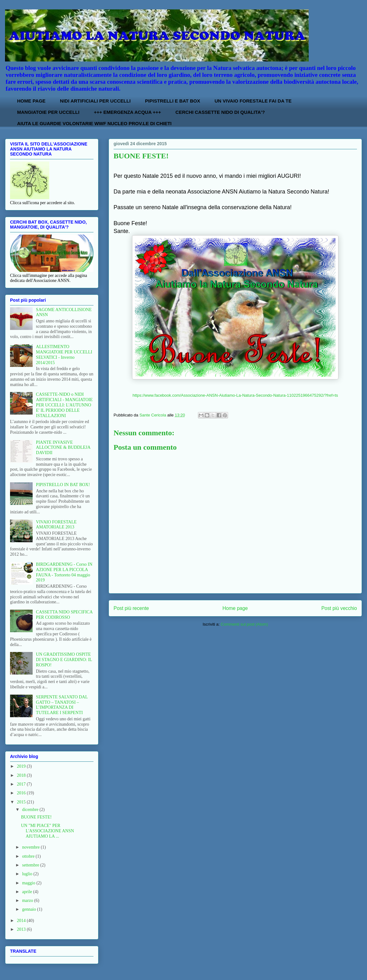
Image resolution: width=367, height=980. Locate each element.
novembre (31, 847)
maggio (29, 883)
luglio (28, 874)
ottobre (29, 856)
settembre (31, 865)
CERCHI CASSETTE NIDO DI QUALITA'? (220, 112)
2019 (22, 766)
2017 (22, 784)
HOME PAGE (32, 101)
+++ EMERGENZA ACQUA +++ (127, 112)
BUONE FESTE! (36, 817)
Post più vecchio (339, 608)
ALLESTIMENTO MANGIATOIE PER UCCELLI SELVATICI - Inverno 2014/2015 (64, 355)
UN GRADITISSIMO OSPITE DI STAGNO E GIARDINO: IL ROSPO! (64, 660)
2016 (22, 793)
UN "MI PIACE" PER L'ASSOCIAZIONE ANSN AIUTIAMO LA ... (48, 831)
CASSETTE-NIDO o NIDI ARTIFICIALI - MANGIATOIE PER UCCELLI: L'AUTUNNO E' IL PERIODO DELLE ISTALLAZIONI (64, 405)
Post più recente (131, 608)
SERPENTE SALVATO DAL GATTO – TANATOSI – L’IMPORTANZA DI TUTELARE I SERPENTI (62, 705)
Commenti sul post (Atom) (244, 624)
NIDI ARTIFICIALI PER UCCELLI (95, 101)
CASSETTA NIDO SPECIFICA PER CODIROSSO (64, 615)
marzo (28, 901)
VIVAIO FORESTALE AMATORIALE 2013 (56, 525)
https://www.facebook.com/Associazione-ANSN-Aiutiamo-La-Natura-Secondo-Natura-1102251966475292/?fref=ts (235, 395)
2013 (22, 929)
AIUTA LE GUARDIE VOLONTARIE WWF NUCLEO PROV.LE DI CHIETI (95, 123)
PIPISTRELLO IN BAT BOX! (63, 485)
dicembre (31, 810)
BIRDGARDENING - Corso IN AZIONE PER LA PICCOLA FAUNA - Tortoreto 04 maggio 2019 (64, 572)
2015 (22, 802)
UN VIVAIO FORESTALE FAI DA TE (253, 101)
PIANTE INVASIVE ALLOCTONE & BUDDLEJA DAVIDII (63, 448)
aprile (27, 892)
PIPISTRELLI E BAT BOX (173, 101)
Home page (235, 608)
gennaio (29, 909)
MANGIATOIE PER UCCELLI (48, 112)
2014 (22, 921)
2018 (22, 775)
